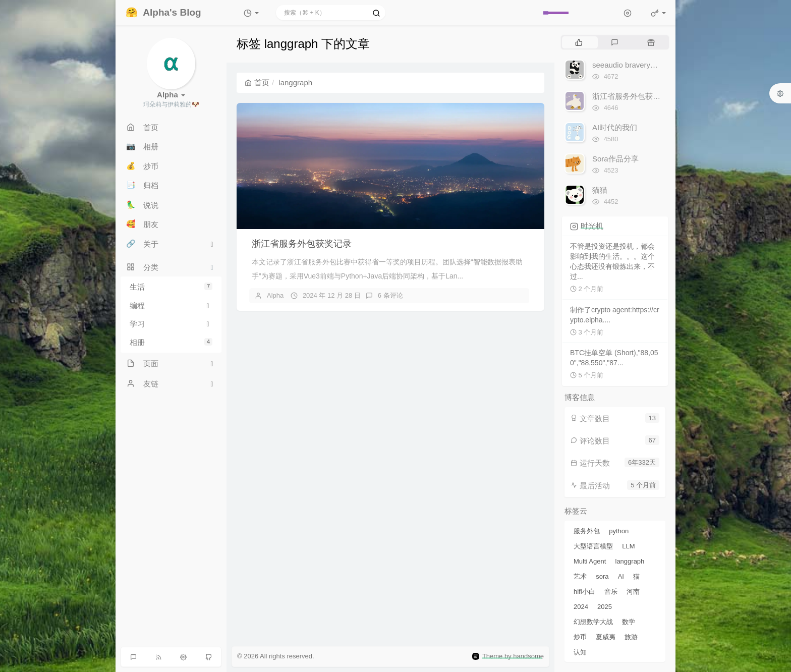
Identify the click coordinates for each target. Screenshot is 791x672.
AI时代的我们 (615, 127)
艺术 (580, 576)
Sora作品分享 (615, 159)
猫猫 (600, 190)
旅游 (631, 637)
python (619, 531)
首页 (257, 82)
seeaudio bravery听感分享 (636, 65)
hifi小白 (584, 592)
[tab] (579, 42)
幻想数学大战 (593, 622)
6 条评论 (390, 295)
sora (602, 576)
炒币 (580, 637)
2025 (605, 607)
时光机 (592, 226)
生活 (171, 287)
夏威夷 (606, 637)
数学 (629, 622)
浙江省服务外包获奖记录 (302, 244)
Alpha (275, 295)
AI (621, 576)
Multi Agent (590, 561)
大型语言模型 (593, 546)
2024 (581, 607)
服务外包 (587, 531)
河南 (633, 592)
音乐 (611, 592)
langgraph (630, 561)
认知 (580, 652)
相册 (171, 342)
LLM (628, 546)
